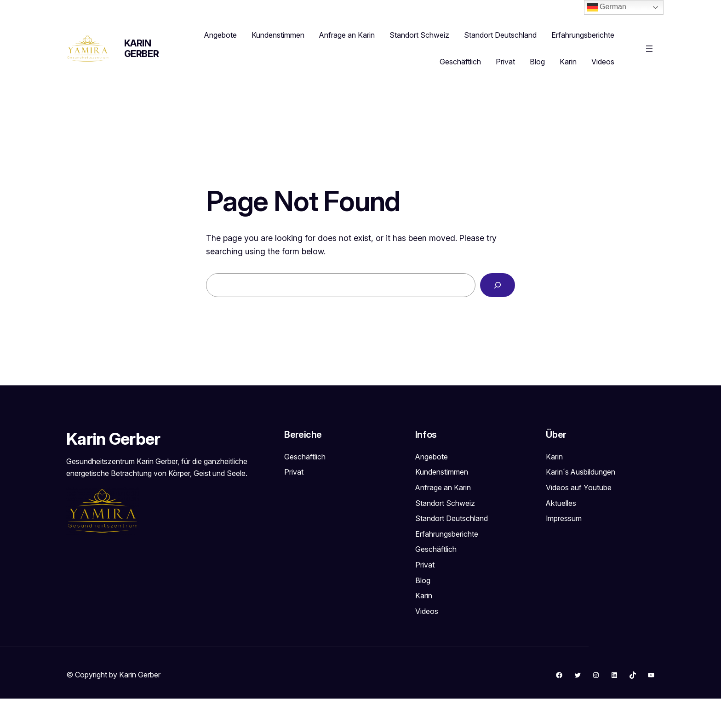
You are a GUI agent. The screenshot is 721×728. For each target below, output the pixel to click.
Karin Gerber (142, 49)
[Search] (498, 285)
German (607, 7)
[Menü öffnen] (649, 49)
